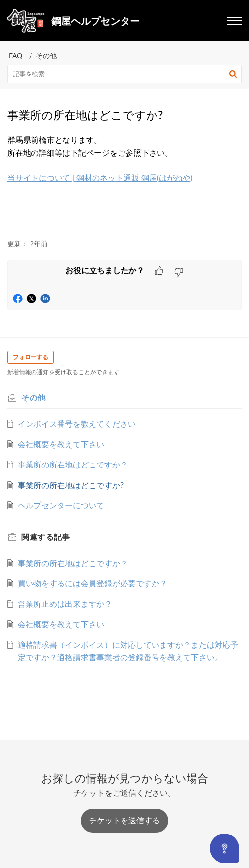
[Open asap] (224, 848)
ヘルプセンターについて (61, 505)
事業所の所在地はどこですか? (71, 485)
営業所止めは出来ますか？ (65, 604)
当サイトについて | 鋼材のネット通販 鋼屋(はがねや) (100, 178)
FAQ (16, 55)
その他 (46, 55)
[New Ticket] (124, 820)
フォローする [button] (31, 357)
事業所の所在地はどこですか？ (73, 465)
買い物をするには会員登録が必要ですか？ (93, 583)
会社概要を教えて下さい (61, 444)
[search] (124, 74)
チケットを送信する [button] (124, 820)
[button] (233, 74)
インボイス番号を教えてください (77, 424)
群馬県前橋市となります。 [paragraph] (124, 166)
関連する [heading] (46, 537)
